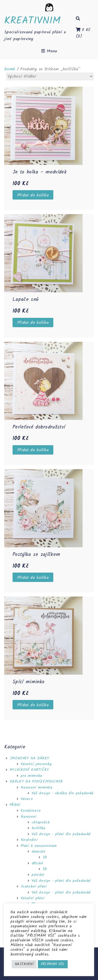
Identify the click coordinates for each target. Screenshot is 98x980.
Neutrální (29, 840)
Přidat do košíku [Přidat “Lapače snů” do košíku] (33, 323)
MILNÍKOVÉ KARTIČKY (29, 770)
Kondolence (31, 811)
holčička (39, 828)
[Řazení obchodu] (50, 76)
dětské (37, 863)
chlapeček (41, 822)
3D (45, 857)
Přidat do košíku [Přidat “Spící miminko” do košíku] (33, 705)
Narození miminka (36, 787)
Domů (10, 69)
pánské (38, 875)
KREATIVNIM (32, 21)
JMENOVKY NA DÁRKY (29, 758)
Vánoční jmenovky (36, 764)
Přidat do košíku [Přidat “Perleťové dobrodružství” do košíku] (33, 450)
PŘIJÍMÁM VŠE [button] (53, 964)
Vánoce (27, 799)
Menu (49, 51)
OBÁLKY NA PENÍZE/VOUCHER (36, 781)
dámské (38, 852)
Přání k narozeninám (39, 846)
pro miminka (31, 776)
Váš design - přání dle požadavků (61, 834)
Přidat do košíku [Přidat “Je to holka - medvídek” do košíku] (33, 195)
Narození (28, 817)
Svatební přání (34, 886)
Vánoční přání (32, 898)
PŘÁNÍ (15, 805)
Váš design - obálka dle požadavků (63, 793)
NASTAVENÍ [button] (24, 964)
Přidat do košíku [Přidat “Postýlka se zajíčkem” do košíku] (33, 578)
